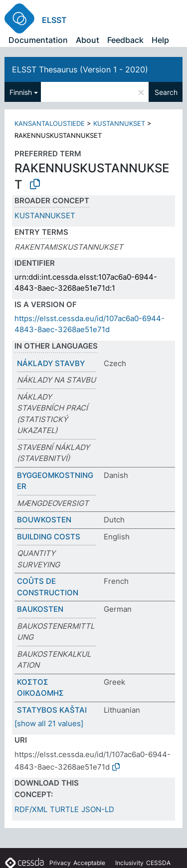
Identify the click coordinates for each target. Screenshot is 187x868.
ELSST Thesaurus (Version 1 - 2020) (80, 69)
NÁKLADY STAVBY (51, 363)
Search (166, 92)
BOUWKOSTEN (44, 520)
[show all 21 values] (49, 723)
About (88, 40)
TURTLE (64, 809)
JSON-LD (98, 809)
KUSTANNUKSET (119, 123)
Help (160, 40)
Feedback (125, 40)
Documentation (38, 40)
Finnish (21, 92)
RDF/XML (31, 809)
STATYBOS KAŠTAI (52, 710)
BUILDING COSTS (49, 537)
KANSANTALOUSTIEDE (50, 123)
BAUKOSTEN (40, 609)
